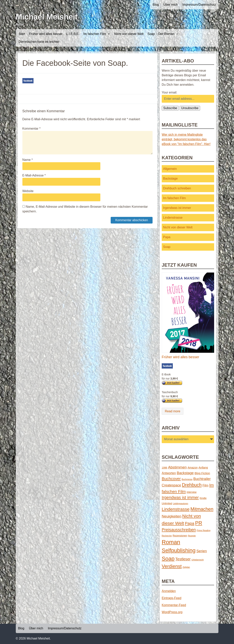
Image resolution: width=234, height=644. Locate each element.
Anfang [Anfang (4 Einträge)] (203, 467)
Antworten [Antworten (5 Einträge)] (169, 473)
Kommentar (31, 129)
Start (22, 34)
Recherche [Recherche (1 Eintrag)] (167, 536)
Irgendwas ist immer (177, 208)
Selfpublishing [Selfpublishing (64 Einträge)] (179, 550)
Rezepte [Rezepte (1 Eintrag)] (192, 536)
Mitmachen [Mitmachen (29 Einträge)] (202, 509)
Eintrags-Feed (172, 598)
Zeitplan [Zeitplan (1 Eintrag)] (186, 567)
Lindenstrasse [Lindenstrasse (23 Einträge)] (176, 509)
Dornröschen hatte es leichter (39, 42)
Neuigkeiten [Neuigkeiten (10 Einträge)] (172, 516)
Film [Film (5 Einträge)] (205, 485)
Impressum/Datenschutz (199, 5)
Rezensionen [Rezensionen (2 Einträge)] (180, 536)
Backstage (170, 179)
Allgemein (170, 169)
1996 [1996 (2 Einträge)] (164, 468)
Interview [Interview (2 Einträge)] (192, 492)
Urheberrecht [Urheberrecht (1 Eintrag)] (198, 560)
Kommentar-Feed (174, 605)
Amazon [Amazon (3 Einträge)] (193, 468)
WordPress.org (172, 612)
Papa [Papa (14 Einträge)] (190, 523)
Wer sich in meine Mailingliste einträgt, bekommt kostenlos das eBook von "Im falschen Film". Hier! (186, 139)
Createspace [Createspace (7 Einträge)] (171, 485)
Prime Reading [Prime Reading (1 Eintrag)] (203, 530)
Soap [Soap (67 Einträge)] (168, 559)
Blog (156, 5)
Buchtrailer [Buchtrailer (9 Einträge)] (202, 479)
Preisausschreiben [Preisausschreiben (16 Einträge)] (179, 530)
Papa (167, 237)
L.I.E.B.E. (73, 34)
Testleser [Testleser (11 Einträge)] (183, 559)
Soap (167, 247)
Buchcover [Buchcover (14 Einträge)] (171, 479)
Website (28, 191)
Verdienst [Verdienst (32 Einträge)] (172, 566)
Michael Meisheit (47, 17)
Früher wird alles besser (46, 34)
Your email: (169, 92)
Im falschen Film (97, 34)
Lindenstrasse (173, 218)
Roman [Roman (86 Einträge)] (171, 542)
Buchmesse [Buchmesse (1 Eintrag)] (187, 479)
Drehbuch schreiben (177, 188)
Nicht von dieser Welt (129, 34)
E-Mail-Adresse (34, 175)
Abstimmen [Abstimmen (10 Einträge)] (177, 467)
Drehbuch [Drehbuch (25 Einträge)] (192, 485)
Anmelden (169, 591)
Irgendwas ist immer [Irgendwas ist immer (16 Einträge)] (180, 498)
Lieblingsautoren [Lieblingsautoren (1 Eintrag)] (180, 503)
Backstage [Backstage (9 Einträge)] (185, 473)
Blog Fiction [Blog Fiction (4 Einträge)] (202, 473)
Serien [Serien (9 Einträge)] (202, 551)
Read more (173, 411)
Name (28, 160)
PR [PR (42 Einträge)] (199, 523)
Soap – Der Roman (163, 34)
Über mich (171, 5)
